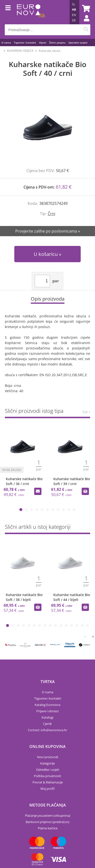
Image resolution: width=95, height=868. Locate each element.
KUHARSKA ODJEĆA (20, 51)
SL (74, 4)
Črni (51, 214)
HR (74, 10)
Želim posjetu (57, 43)
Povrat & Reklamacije (48, 782)
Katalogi (47, 717)
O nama (6, 43)
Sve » (86, 412)
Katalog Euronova (47, 705)
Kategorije (47, 763)
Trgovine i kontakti (25, 43)
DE (74, 20)
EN (74, 15)
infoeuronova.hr (54, 730)
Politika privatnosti (47, 776)
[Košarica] (85, 9)
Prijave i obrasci (47, 711)
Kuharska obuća (50, 51)
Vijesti (43, 43)
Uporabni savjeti (78, 43)
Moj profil (47, 789)
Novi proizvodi (48, 757)
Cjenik (47, 724)
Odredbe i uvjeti (48, 770)
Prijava (84, 23)
